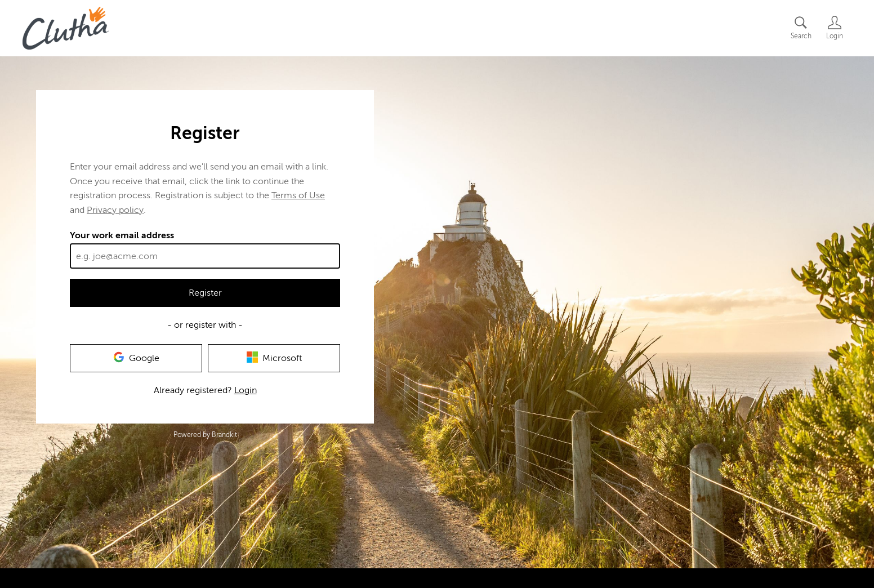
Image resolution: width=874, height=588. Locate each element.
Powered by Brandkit (205, 435)
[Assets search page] (801, 28)
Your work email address (122, 235)
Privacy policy (115, 210)
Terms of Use (298, 195)
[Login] (835, 28)
